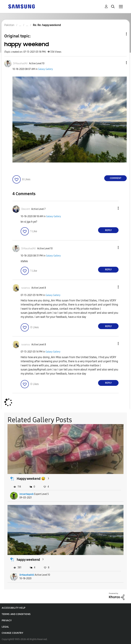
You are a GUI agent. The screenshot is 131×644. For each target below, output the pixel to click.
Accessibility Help (14, 608)
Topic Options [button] (121, 34)
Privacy (7, 621)
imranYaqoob (27, 494)
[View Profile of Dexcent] (26, 209)
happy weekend (28, 560)
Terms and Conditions (16, 614)
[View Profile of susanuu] (26, 288)
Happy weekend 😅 (31, 479)
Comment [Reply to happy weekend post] (116, 178)
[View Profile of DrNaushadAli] (20, 63)
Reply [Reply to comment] (108, 230)
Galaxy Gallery (45, 69)
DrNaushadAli (27, 575)
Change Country (12, 633)
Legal (5, 627)
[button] (121, 63)
